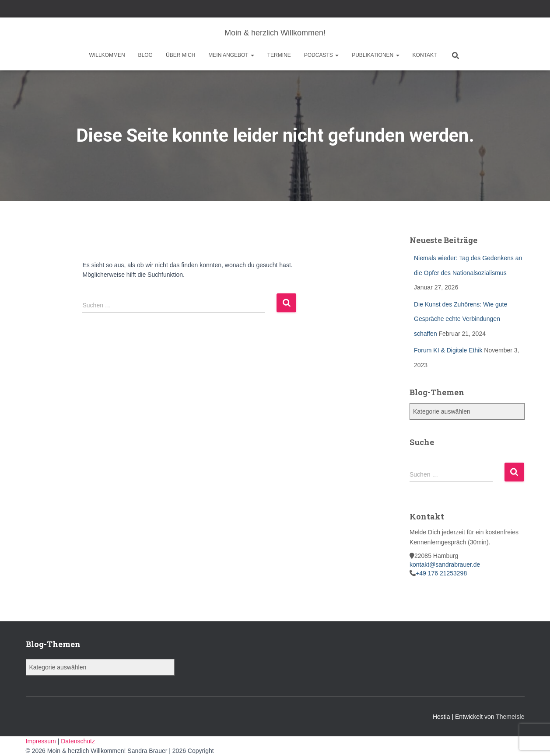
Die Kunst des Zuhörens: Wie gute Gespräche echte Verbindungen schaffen (461, 319)
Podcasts (321, 55)
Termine (279, 55)
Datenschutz (78, 741)
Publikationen (375, 55)
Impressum (42, 741)
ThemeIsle (510, 717)
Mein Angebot (231, 55)
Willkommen (107, 55)
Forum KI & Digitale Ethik (448, 350)
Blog (145, 55)
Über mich (180, 55)
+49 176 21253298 (441, 573)
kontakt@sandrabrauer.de (445, 564)
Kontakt (425, 55)
